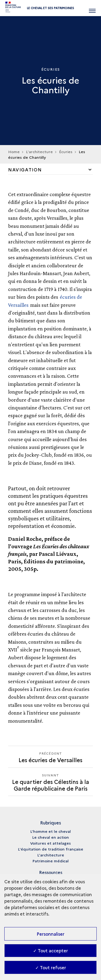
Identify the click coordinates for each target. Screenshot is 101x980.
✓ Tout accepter (50, 950)
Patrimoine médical (50, 861)
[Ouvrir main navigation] (92, 8)
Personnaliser (50, 934)
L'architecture (51, 855)
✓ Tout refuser (51, 967)
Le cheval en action (50, 837)
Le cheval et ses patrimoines (50, 8)
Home (14, 152)
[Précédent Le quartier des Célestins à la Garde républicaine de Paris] (50, 757)
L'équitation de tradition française (50, 849)
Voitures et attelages (50, 843)
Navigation (25, 170)
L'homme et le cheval (50, 831)
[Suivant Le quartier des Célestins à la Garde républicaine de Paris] (50, 782)
